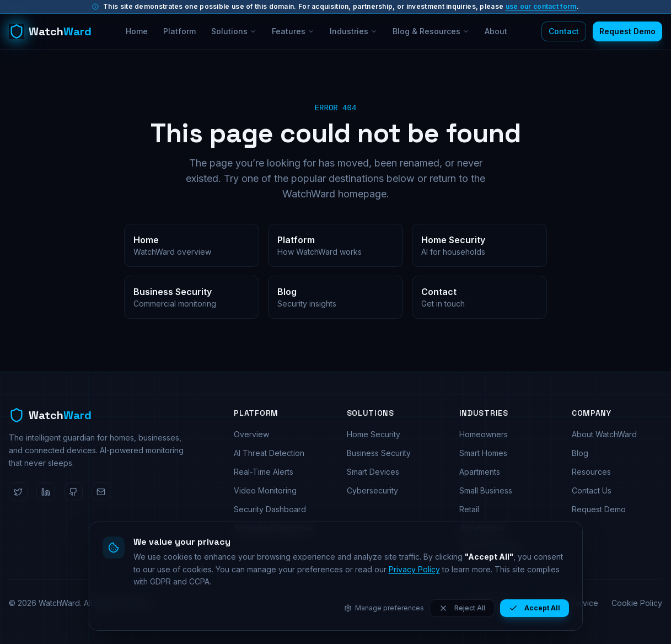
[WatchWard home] (50, 31)
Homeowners (484, 434)
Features (293, 31)
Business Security (379, 453)
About (496, 31)
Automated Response (273, 528)
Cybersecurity (372, 490)
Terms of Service (567, 603)
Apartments (480, 472)
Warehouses (482, 528)
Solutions (234, 31)
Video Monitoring (265, 490)
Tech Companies (490, 547)
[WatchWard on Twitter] (18, 492)
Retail (469, 509)
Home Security (374, 434)
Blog (580, 453)
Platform (179, 31)
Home (137, 31)
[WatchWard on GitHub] (73, 492)
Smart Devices (373, 472)
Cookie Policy (637, 603)
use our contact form (541, 6)
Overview (251, 434)
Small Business (486, 490)
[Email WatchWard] (101, 492)
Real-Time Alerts (264, 472)
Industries (353, 31)
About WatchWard (604, 434)
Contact (564, 31)
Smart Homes (483, 453)
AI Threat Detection (269, 453)
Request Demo (627, 31)
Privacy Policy (496, 603)
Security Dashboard (270, 509)
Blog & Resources (431, 31)
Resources (591, 472)
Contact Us (592, 490)
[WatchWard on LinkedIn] (46, 492)
